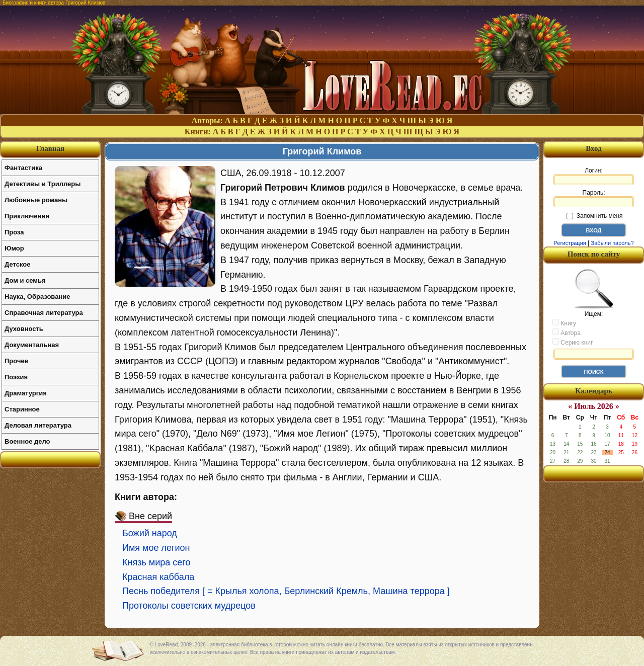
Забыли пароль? (613, 243)
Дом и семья (25, 280)
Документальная (32, 345)
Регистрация (570, 243)
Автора (567, 332)
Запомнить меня (594, 216)
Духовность (24, 329)
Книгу (564, 323)
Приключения (27, 216)
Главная (50, 148)
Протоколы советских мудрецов (189, 606)
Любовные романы (36, 200)
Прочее (16, 361)
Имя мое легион (156, 548)
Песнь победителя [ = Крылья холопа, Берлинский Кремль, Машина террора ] (286, 591)
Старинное (22, 409)
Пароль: (594, 198)
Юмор (14, 248)
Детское (17, 264)
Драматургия (26, 393)
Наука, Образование (37, 297)
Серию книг (573, 342)
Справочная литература (44, 313)
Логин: (594, 176)
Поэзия (16, 377)
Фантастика (23, 168)
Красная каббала (158, 577)
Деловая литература (38, 425)
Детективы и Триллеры (43, 184)
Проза (14, 232)
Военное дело (27, 441)
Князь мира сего (156, 562)
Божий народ (150, 533)
